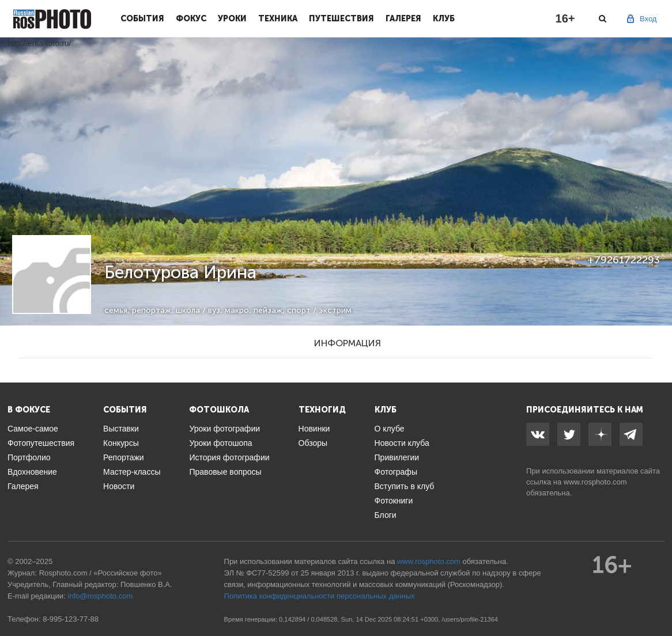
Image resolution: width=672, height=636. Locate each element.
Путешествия (341, 18)
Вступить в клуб (405, 486)
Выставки (121, 429)
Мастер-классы (132, 472)
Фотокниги (394, 501)
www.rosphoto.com (595, 482)
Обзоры (313, 443)
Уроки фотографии (224, 429)
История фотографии (229, 457)
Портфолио (29, 457)
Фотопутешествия (41, 443)
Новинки (314, 429)
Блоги (386, 515)
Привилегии (397, 457)
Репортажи (124, 457)
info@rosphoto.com (100, 596)
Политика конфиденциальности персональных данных (320, 596)
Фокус (191, 18)
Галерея (403, 18)
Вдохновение (32, 472)
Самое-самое (33, 429)
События (142, 18)
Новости (119, 486)
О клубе (390, 429)
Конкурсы (121, 443)
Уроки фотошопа (220, 443)
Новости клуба (402, 443)
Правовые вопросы (225, 472)
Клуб (444, 18)
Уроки (232, 18)
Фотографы (396, 472)
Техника (278, 18)
